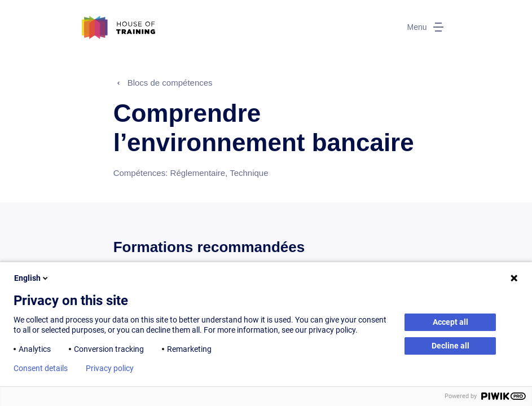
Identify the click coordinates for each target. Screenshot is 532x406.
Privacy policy (110, 368)
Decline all (450, 346)
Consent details (41, 368)
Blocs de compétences (170, 83)
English (32, 278)
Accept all (450, 322)
